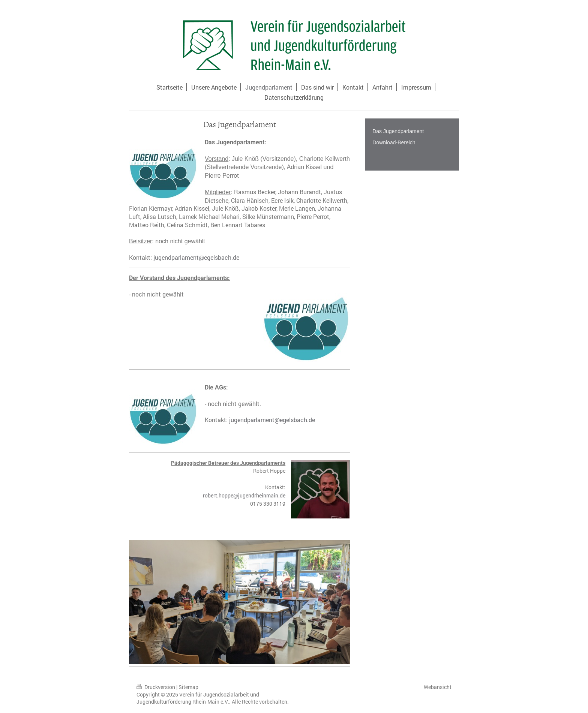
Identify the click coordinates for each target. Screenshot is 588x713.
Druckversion (156, 687)
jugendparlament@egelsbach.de (196, 257)
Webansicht (438, 687)
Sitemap (188, 687)
